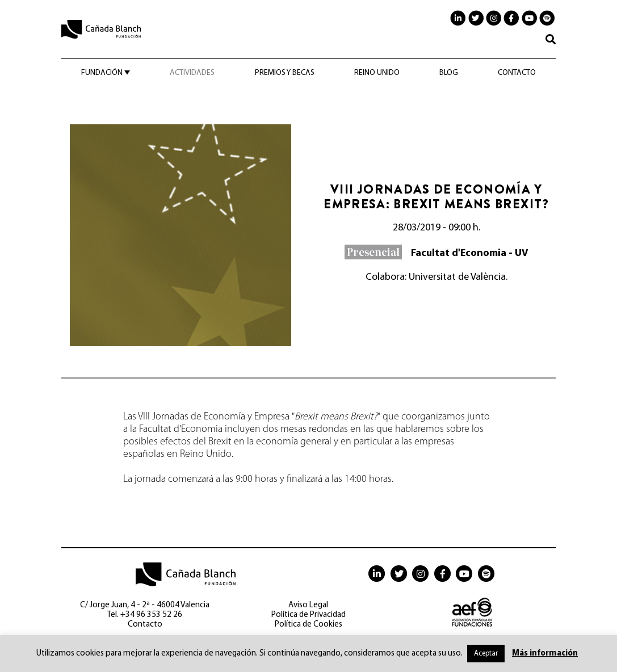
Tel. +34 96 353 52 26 (145, 615)
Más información (545, 654)
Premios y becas (285, 73)
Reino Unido (377, 73)
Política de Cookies (308, 625)
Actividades (192, 73)
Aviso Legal (308, 605)
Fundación (102, 73)
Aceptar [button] (486, 654)
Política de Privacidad (308, 615)
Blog (449, 73)
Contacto (517, 73)
